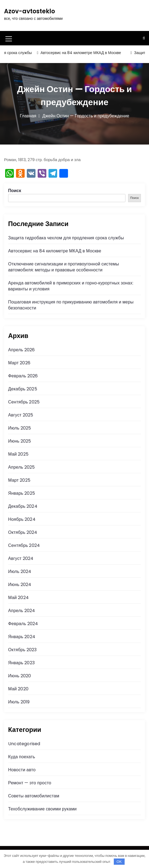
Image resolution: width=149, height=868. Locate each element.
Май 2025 (18, 454)
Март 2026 (19, 363)
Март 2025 (19, 480)
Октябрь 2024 (23, 532)
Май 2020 (18, 689)
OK (119, 862)
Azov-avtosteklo (30, 11)
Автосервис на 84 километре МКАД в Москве (83, 53)
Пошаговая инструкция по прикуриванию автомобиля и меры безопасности (71, 305)
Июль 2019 (19, 702)
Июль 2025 (20, 428)
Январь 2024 (22, 637)
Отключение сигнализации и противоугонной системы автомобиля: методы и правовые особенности (64, 267)
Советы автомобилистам (34, 796)
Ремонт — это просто (30, 783)
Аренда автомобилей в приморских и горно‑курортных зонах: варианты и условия (71, 286)
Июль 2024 (20, 571)
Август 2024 (21, 558)
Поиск (15, 191)
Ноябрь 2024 (22, 519)
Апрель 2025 (21, 467)
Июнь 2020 (20, 676)
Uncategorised (24, 744)
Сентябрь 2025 (24, 402)
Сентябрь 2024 (24, 545)
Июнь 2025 (20, 441)
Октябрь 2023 (22, 650)
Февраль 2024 (23, 624)
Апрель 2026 (21, 350)
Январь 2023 (21, 663)
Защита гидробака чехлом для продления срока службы (66, 238)
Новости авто (22, 770)
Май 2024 (18, 598)
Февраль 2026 (23, 376)
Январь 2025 (22, 493)
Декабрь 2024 (23, 506)
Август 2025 (21, 415)
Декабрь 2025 (23, 389)
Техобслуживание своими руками (42, 809)
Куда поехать (22, 757)
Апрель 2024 (22, 611)
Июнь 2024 (20, 585)
